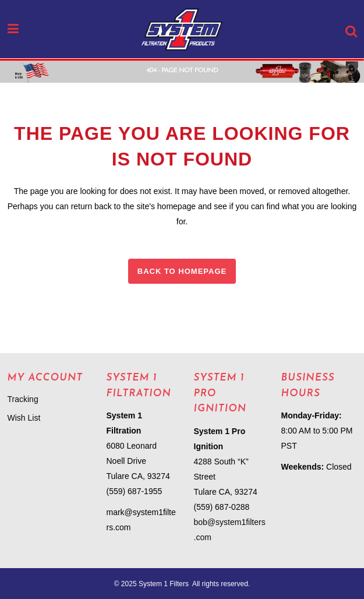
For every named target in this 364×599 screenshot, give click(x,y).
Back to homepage (182, 271)
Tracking (23, 399)
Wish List (24, 418)
